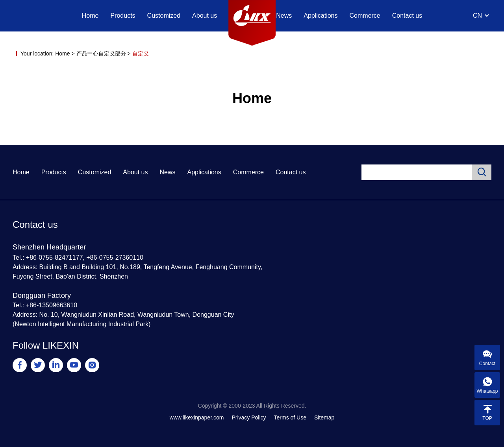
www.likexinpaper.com (197, 417)
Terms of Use (290, 417)
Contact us (407, 16)
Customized (164, 16)
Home (90, 16)
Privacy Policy (249, 417)
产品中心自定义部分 (101, 54)
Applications (321, 16)
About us (205, 16)
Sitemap (324, 417)
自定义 (141, 54)
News (284, 16)
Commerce (365, 16)
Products (123, 16)
